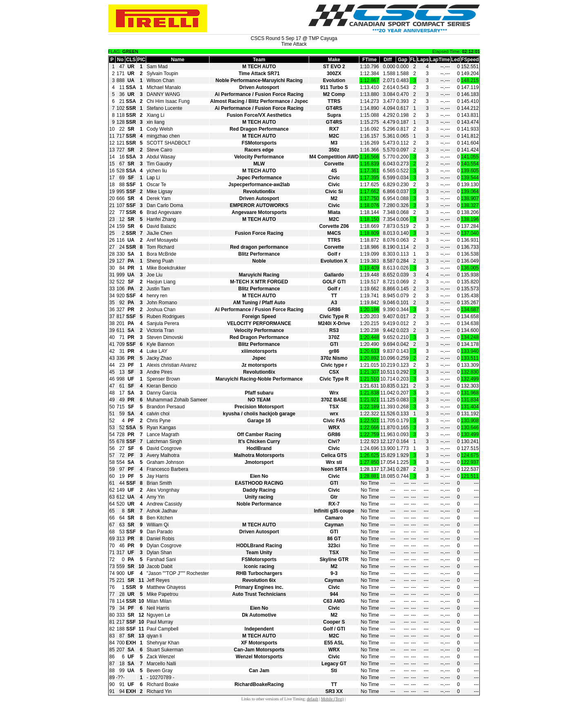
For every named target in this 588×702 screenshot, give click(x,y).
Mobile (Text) (332, 699)
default (312, 699)
